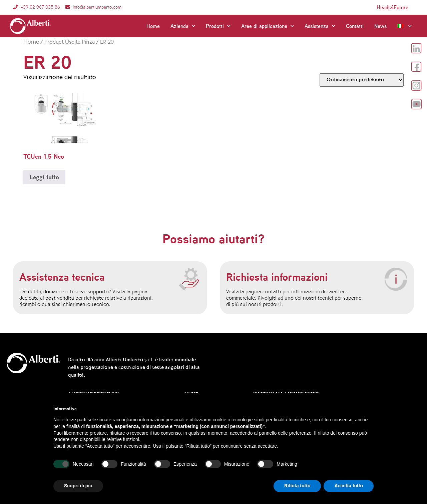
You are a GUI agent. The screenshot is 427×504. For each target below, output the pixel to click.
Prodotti (218, 26)
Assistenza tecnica (62, 277)
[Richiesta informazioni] (396, 279)
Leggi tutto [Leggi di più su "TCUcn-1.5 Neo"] (44, 177)
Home (153, 26)
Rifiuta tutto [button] (297, 486)
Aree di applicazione (268, 26)
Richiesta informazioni (277, 277)
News (380, 26)
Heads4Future (392, 7)
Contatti (355, 26)
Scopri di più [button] (78, 486)
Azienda (183, 26)
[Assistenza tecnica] (189, 279)
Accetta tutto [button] (349, 486)
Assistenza (320, 26)
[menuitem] (404, 26)
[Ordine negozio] (362, 80)
